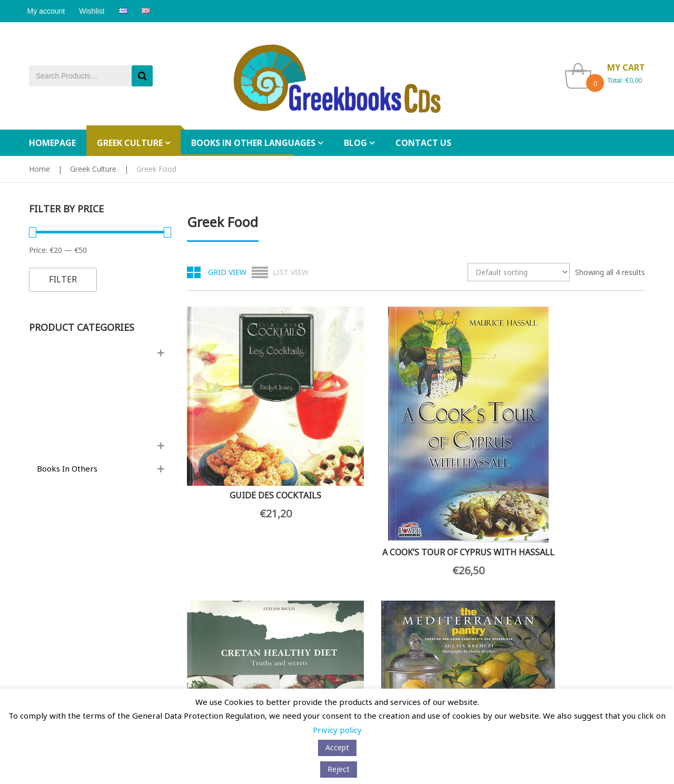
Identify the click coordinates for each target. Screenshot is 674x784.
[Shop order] (519, 272)
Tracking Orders (372, 656)
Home (39, 169)
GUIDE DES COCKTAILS (239, 420)
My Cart (359, 625)
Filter (63, 279)
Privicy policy (337, 730)
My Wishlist (364, 640)
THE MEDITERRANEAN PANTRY (594, 435)
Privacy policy (52, 625)
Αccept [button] (337, 747)
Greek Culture (93, 169)
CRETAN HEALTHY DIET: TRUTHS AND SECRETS (475, 424)
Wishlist (97, 11)
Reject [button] (339, 769)
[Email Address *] (242, 637)
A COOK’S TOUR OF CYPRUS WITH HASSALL (357, 471)
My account (48, 11)
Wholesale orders (120, 564)
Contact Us (46, 564)
